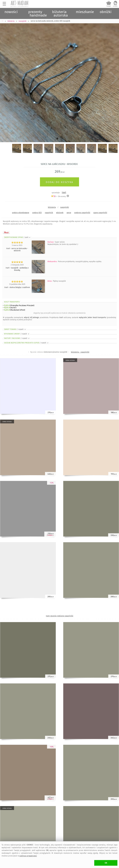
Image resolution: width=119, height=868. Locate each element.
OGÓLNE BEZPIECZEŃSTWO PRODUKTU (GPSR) (26, 343)
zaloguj (115, 6)
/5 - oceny (58, 196)
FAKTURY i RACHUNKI (17, 338)
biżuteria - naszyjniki (80, 352)
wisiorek (60, 213)
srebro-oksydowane (21, 213)
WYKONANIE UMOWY (17, 334)
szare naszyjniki (100, 213)
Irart (64, 192)
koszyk (109, 6)
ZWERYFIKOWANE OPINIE (17, 237)
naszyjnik (49, 213)
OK (106, 863)
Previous (5, 79)
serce (69, 213)
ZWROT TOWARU (15, 329)
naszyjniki (65, 207)
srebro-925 (37, 213)
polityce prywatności (28, 856)
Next (114, 79)
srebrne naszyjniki (82, 213)
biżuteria (52, 207)
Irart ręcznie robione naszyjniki (60, 616)
